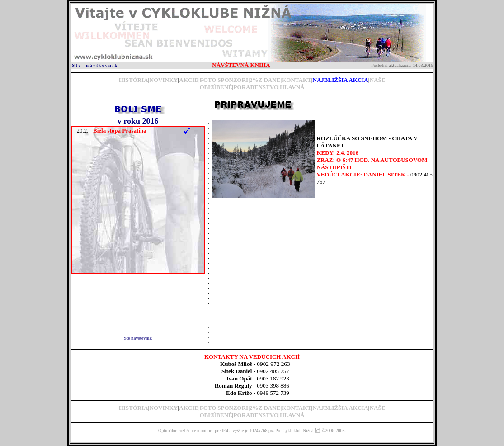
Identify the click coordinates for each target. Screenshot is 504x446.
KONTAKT (297, 80)
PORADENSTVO (256, 87)
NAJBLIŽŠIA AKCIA (341, 408)
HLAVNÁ (292, 87)
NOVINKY (164, 80)
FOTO (208, 80)
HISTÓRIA (134, 80)
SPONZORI (233, 80)
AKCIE (189, 80)
